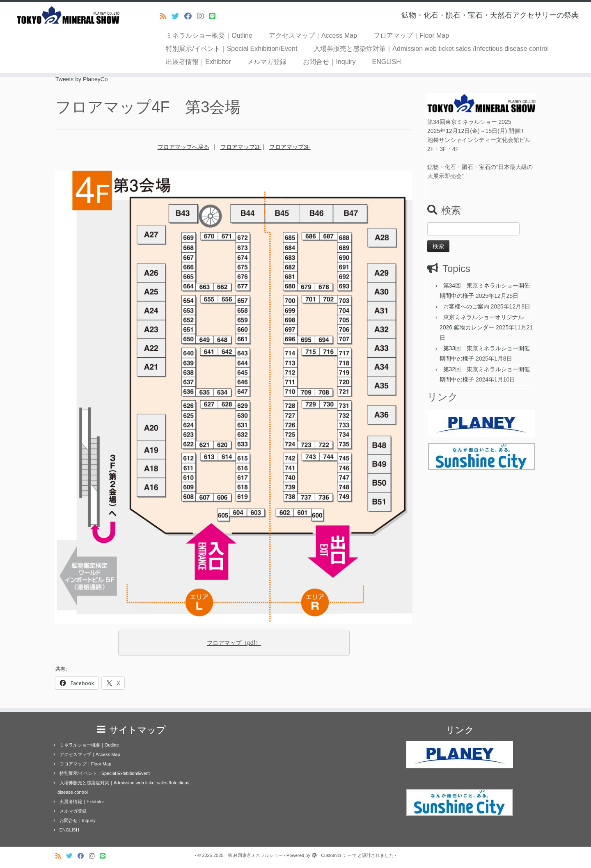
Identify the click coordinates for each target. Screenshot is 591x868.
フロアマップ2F (241, 147)
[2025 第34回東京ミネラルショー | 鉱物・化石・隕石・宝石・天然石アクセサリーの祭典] (68, 15)
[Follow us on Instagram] (203, 16)
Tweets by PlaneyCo (82, 79)
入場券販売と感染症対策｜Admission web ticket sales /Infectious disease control (431, 49)
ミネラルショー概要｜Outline (209, 35)
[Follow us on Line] (215, 16)
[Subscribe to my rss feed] (166, 16)
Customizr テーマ (339, 855)
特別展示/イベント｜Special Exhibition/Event (231, 49)
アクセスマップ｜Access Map (313, 35)
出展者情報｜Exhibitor (198, 62)
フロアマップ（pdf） (234, 643)
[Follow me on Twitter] (178, 16)
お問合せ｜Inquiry (329, 62)
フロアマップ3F (290, 147)
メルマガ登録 (267, 62)
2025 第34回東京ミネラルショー (248, 855)
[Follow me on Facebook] (191, 16)
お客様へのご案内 (466, 306)
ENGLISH (387, 62)
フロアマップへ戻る (183, 147)
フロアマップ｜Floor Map (411, 35)
